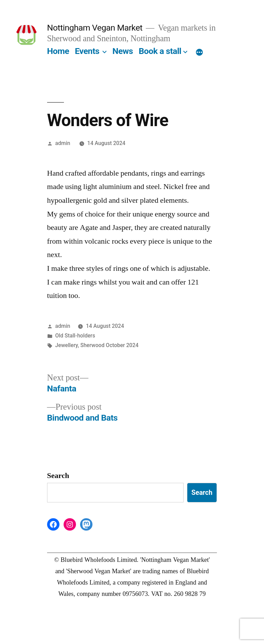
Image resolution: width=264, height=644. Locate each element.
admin (63, 143)
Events (87, 51)
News (123, 51)
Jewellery (67, 345)
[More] (199, 53)
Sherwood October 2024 (109, 345)
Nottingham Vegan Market (95, 28)
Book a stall (160, 51)
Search (58, 476)
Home (58, 51)
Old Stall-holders (75, 336)
